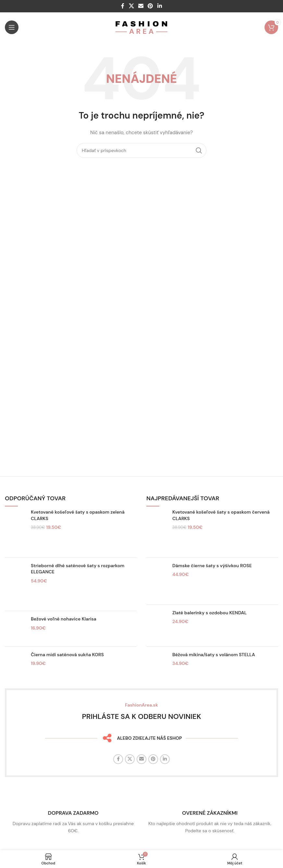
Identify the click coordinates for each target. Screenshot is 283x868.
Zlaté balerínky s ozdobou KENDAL (209, 613)
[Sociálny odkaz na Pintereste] (150, 6)
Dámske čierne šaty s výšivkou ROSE (212, 566)
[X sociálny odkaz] (131, 6)
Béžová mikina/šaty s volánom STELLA (214, 655)
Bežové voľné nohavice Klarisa (64, 619)
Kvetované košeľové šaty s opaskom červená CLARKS (221, 515)
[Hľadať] (141, 150)
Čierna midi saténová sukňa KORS (67, 655)
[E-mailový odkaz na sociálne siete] (141, 6)
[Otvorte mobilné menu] (12, 27)
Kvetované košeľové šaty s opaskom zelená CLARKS (78, 515)
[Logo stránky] (142, 27)
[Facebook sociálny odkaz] (123, 6)
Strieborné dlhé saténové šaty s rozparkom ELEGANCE (78, 569)
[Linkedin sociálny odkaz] (160, 6)
